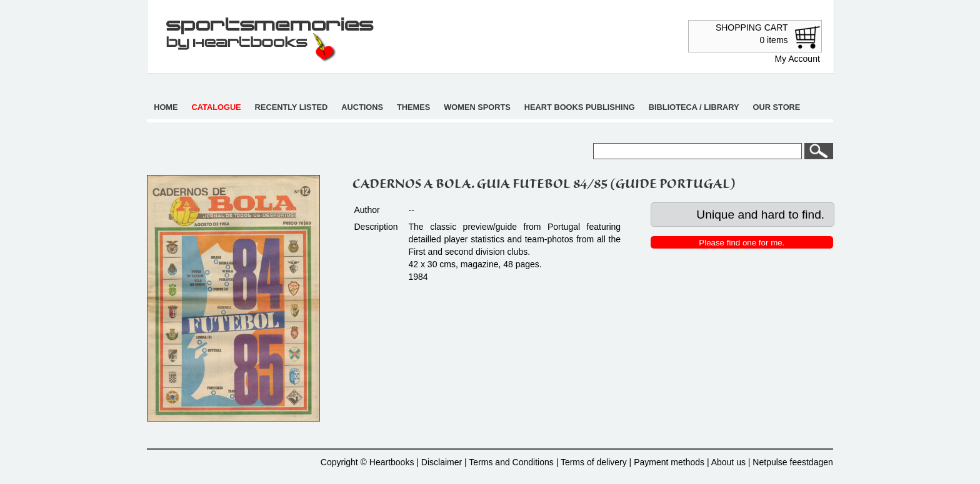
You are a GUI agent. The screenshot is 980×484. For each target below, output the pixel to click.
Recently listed (292, 107)
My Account (797, 59)
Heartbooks (392, 462)
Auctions (362, 107)
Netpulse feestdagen (792, 462)
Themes (413, 107)
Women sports (477, 107)
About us (728, 462)
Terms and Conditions (511, 462)
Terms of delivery (594, 462)
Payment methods (669, 462)
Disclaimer (442, 462)
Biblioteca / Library (694, 107)
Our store (777, 107)
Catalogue (217, 107)
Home (166, 107)
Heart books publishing (580, 107)
